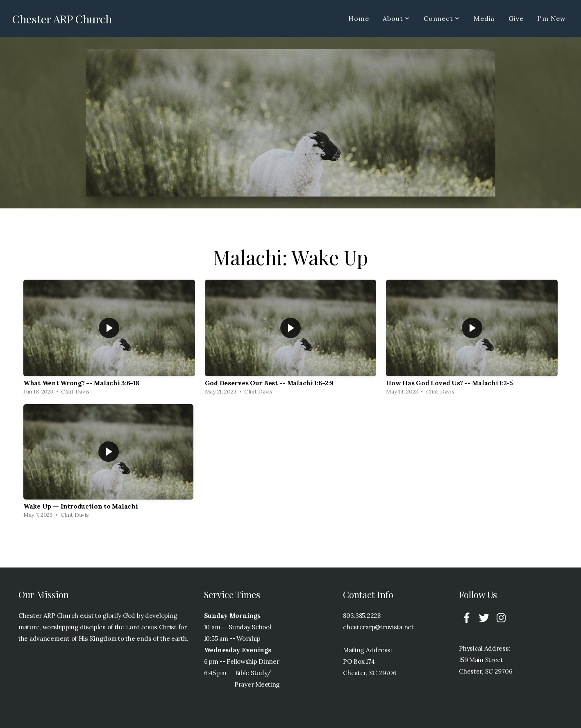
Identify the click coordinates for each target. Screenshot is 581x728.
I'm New (551, 18)
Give (516, 18)
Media (484, 18)
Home (359, 18)
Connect (442, 18)
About (396, 18)
